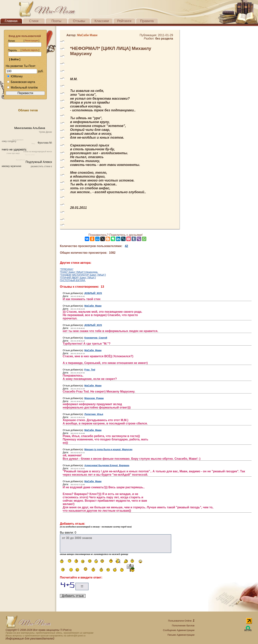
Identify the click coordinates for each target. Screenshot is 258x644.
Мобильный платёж (22, 88)
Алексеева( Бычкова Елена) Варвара (107, 465)
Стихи (34, 21)
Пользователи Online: (181, 621)
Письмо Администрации (181, 635)
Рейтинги (124, 21)
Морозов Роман (94, 398)
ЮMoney (15, 76)
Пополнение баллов (183, 626)
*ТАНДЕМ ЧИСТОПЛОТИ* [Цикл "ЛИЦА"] (83, 275)
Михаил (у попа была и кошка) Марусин (108, 449)
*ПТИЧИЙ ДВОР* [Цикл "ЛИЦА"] (78, 278)
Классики (102, 21)
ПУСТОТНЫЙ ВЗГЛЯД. (73, 280)
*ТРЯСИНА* (67, 269)
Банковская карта (21, 82)
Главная (11, 21)
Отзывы (79, 21)
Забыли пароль (30, 50)
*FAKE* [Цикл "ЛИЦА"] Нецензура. (79, 272)
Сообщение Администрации (179, 630)
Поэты (56, 21)
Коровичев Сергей (96, 338)
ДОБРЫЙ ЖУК (93, 293)
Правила (147, 21)
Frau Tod (90, 370)
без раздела (164, 39)
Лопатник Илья (94, 414)
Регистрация (31, 41)
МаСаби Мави (93, 306)
